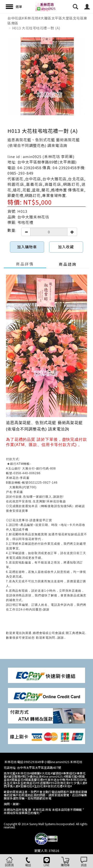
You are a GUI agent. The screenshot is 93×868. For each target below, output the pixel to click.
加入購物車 (27, 247)
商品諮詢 (68, 264)
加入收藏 (66, 247)
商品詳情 (25, 264)
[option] (46, 76)
